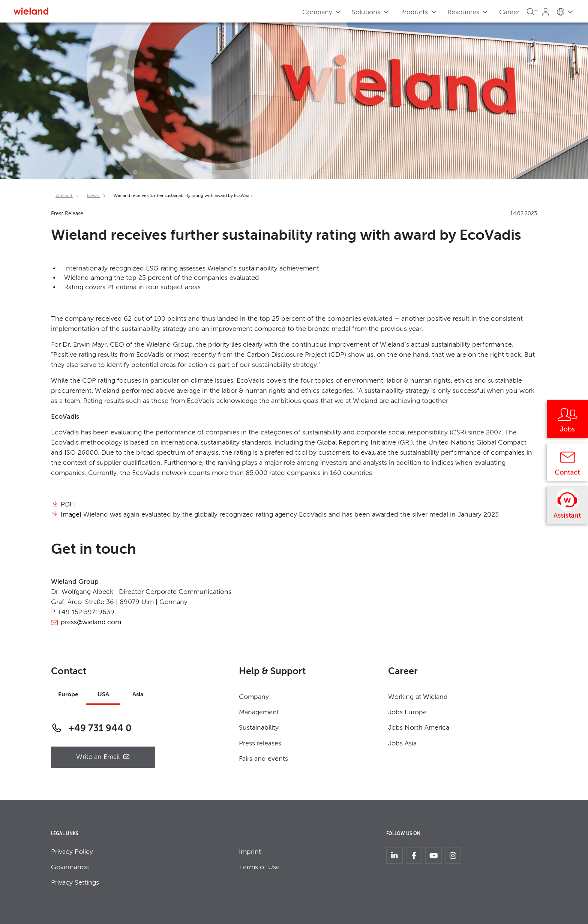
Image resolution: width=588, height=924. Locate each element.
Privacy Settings (75, 883)
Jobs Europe (407, 712)
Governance (70, 867)
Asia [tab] (138, 695)
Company (254, 697)
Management (259, 712)
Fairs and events (263, 759)
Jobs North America (419, 728)
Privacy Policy (72, 852)
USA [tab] (103, 695)
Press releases (260, 744)
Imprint (250, 852)
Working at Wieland (418, 697)
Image (70, 515)
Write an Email (103, 757)
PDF (67, 505)
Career (509, 12)
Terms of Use (259, 867)
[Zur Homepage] (31, 11)
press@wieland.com (91, 622)
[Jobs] (567, 422)
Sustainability (259, 728)
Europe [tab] (68, 695)
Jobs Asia (402, 744)
